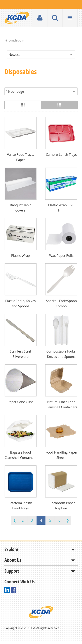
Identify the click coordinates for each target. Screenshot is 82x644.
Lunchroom (16, 40)
